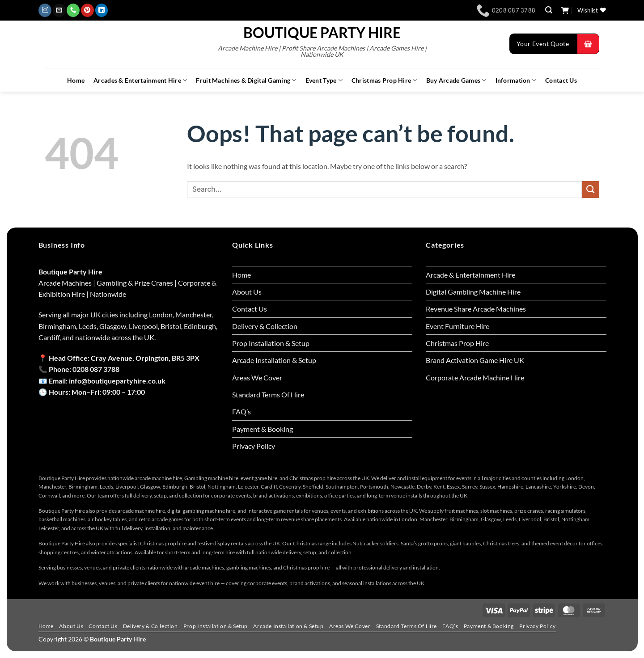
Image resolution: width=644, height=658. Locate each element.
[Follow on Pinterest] (87, 10)
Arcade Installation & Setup (274, 360)
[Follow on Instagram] (45, 10)
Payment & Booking (263, 429)
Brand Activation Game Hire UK (475, 360)
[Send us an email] (59, 10)
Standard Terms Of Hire (268, 394)
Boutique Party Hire (322, 33)
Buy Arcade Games (456, 80)
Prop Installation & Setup (271, 343)
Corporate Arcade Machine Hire (475, 378)
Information (516, 80)
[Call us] (73, 10)
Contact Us (561, 80)
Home (76, 80)
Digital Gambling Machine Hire (473, 292)
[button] (549, 10)
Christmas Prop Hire (384, 80)
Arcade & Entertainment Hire (470, 275)
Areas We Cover (257, 378)
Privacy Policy (254, 446)
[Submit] (591, 190)
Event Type (324, 80)
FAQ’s (241, 411)
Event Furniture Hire (458, 326)
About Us (247, 292)
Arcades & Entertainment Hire (140, 80)
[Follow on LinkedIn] (102, 10)
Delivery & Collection (265, 326)
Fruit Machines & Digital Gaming (246, 80)
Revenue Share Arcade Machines (476, 309)
